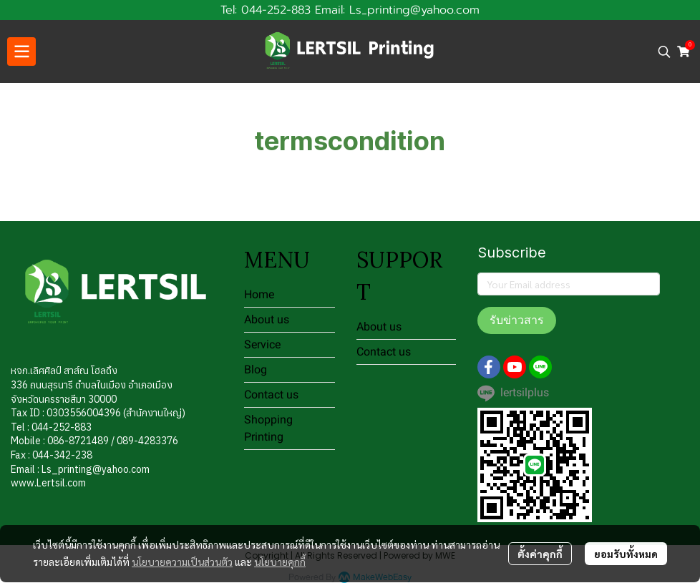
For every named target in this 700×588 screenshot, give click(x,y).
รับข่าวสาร (517, 320)
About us (267, 319)
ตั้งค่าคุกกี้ (540, 554)
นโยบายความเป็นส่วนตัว (182, 562)
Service (262, 344)
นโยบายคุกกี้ (280, 562)
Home (259, 294)
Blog (256, 369)
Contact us (271, 395)
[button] (664, 52)
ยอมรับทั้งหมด (626, 554)
